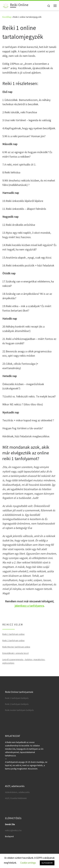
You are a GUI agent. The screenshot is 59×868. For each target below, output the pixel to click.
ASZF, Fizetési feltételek (16, 798)
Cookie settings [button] (28, 863)
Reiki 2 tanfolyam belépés (17, 704)
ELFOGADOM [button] (47, 863)
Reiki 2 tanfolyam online (13, 640)
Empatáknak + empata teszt (15, 653)
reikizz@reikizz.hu (13, 830)
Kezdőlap (7, 17)
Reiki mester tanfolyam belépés (19, 710)
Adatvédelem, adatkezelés (17, 792)
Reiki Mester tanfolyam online (16, 647)
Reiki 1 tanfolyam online (13, 634)
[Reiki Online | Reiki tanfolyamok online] (6, 5)
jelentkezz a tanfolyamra (29, 606)
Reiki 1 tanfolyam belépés (17, 698)
